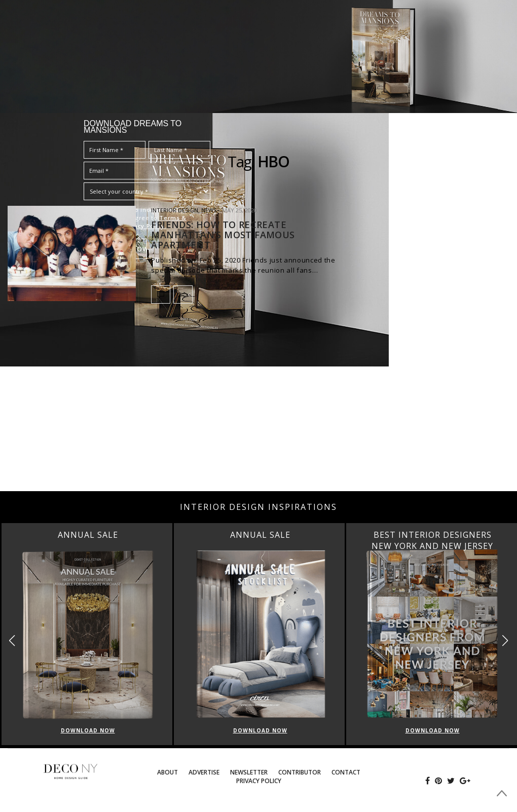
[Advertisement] (258, 410)
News (209, 210)
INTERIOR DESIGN (175, 210)
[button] (505, 641)
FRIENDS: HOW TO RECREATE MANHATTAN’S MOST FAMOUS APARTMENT (223, 235)
